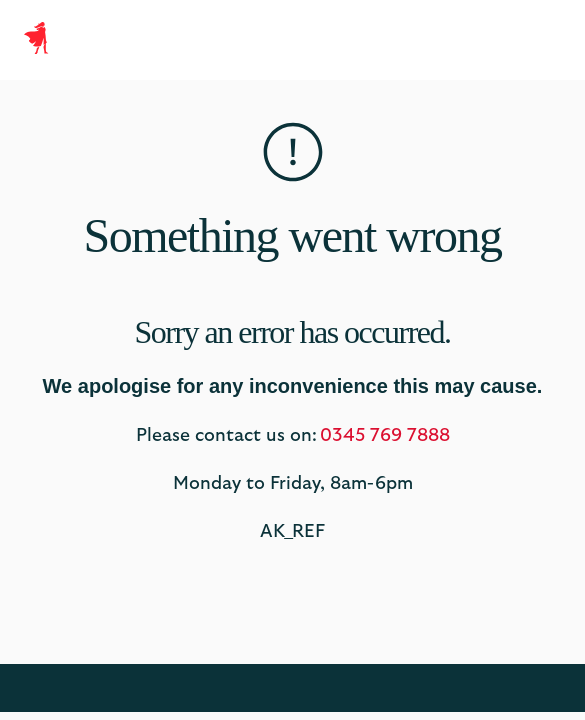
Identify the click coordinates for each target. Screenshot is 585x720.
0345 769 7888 (385, 436)
